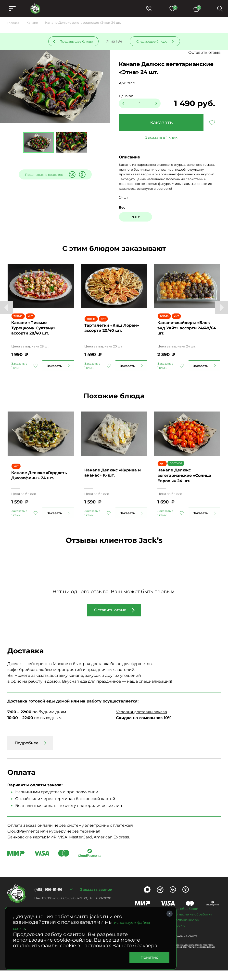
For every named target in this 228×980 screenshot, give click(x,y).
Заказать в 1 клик (161, 137)
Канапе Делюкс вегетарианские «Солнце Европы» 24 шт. (184, 485)
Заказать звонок (96, 899)
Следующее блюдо (152, 41)
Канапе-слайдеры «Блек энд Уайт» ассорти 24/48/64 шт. (187, 333)
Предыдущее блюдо (76, 41)
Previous (6, 310)
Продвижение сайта (181, 946)
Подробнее (27, 752)
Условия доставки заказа (141, 721)
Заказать (161, 122)
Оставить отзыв (204, 52)
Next (222, 310)
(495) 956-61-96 (48, 899)
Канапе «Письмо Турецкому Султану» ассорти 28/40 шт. (33, 333)
